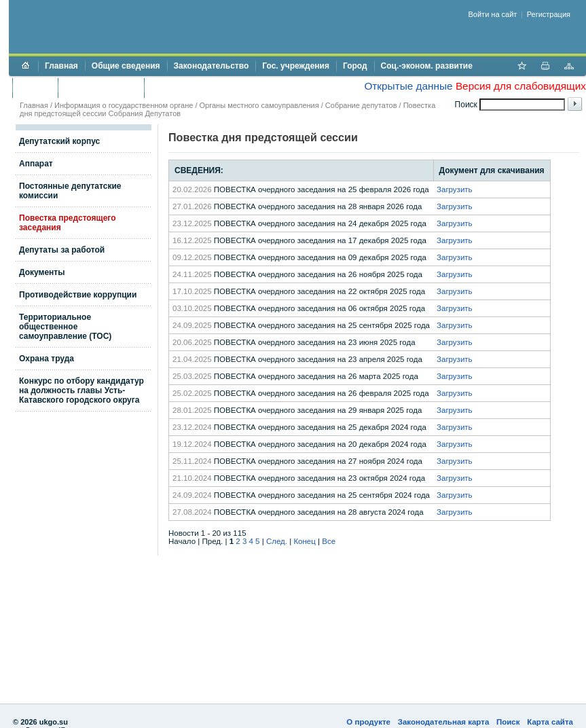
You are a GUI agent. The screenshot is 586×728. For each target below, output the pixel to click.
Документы (42, 272)
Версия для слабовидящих (521, 86)
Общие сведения (126, 66)
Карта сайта (550, 722)
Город (355, 66)
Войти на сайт (493, 14)
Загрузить (455, 189)
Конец (304, 541)
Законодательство (212, 66)
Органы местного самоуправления (259, 105)
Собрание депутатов (361, 105)
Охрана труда (47, 359)
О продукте (368, 722)
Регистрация (549, 14)
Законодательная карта (444, 722)
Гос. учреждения (296, 66)
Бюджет (35, 88)
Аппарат (36, 164)
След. (277, 541)
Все (329, 541)
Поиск (508, 722)
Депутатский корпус (59, 141)
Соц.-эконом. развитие (427, 66)
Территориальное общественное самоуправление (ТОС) (65, 327)
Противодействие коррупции (209, 88)
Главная (61, 66)
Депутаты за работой (62, 250)
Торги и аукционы (101, 88)
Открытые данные (408, 86)
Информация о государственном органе (124, 105)
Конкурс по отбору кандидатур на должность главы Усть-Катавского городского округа (81, 390)
